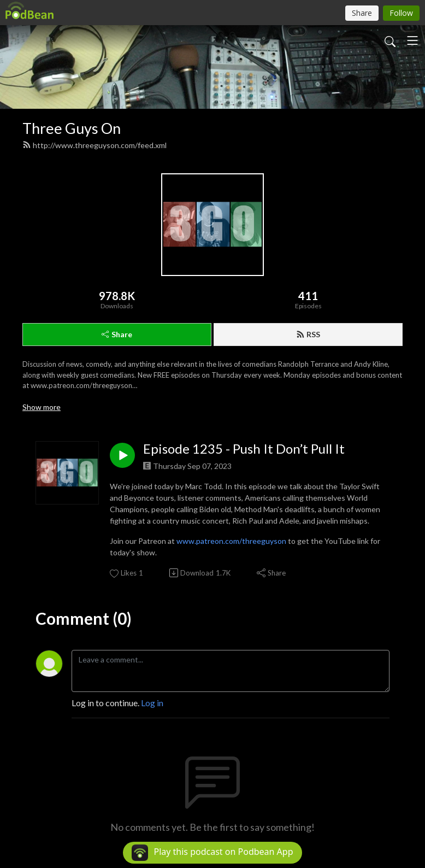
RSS (308, 334)
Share (117, 334)
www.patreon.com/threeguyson (231, 541)
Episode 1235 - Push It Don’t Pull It (244, 449)
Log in (152, 703)
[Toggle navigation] (412, 40)
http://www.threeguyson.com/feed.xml (95, 145)
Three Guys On (72, 128)
